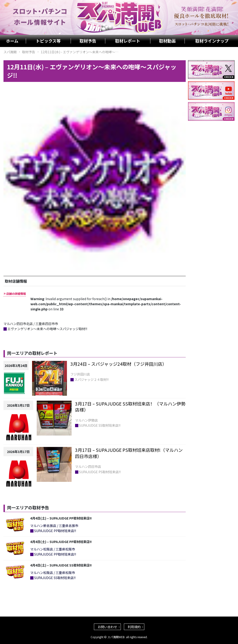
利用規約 (134, 627)
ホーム (12, 41)
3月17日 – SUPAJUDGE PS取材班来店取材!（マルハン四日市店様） (129, 453)
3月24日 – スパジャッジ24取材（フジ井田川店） (119, 364)
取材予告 (88, 41)
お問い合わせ (107, 627)
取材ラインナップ (212, 41)
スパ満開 (10, 52)
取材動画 (167, 41)
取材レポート (128, 41)
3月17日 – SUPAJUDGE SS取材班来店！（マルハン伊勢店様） (130, 407)
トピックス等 (48, 41)
